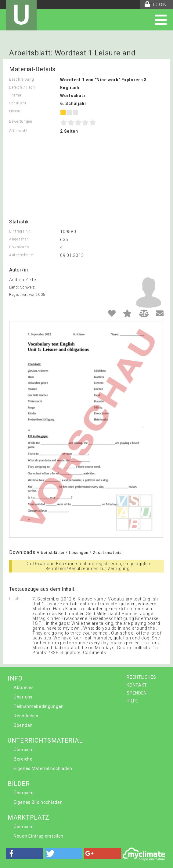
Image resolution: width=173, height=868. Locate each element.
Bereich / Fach (22, 87)
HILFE (132, 701)
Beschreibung (22, 79)
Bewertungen (21, 121)
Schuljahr (18, 103)
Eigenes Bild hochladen (38, 802)
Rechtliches (26, 716)
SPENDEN (137, 693)
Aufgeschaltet (22, 255)
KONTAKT (137, 685)
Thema (15, 95)
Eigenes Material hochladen (43, 768)
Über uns (23, 697)
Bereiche (23, 759)
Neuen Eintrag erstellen (39, 836)
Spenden (23, 725)
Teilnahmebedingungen (39, 706)
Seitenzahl (18, 131)
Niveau (15, 111)
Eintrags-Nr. (20, 231)
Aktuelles (24, 688)
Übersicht (24, 750)
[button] (25, 854)
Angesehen (19, 239)
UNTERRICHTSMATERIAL (45, 740)
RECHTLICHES (141, 677)
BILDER (19, 784)
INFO (15, 678)
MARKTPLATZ (29, 817)
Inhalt (14, 599)
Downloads (19, 247)
